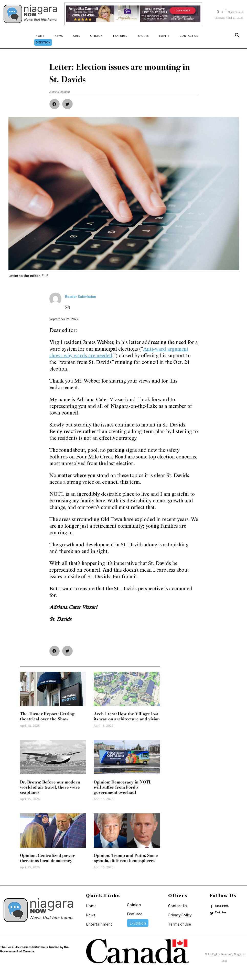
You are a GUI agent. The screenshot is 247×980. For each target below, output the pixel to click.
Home (91, 906)
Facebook (222, 906)
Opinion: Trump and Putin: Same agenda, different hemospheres (126, 858)
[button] (237, 36)
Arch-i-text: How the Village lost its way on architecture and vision (127, 716)
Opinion (134, 905)
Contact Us (178, 906)
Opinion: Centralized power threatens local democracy (47, 858)
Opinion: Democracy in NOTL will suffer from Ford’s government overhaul (122, 787)
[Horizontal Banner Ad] (133, 14)
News (91, 915)
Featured (135, 914)
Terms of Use (180, 924)
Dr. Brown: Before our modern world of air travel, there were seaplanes (50, 787)
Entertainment (99, 924)
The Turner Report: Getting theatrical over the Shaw (47, 716)
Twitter (221, 912)
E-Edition (138, 923)
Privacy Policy (180, 915)
